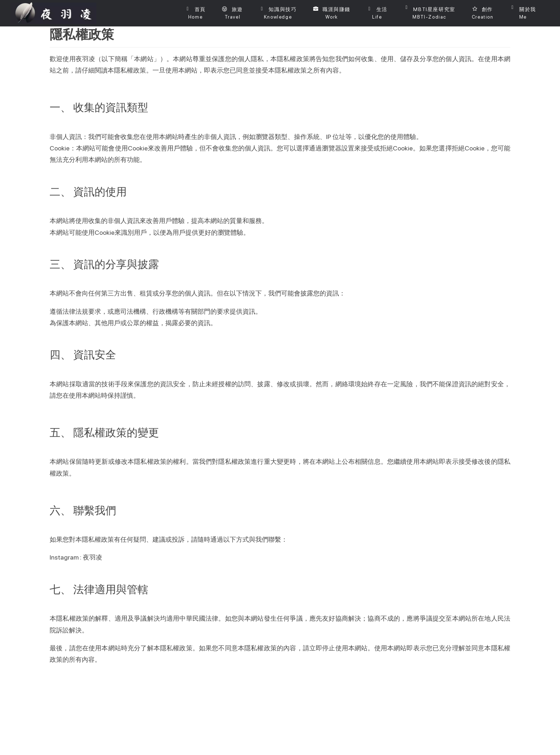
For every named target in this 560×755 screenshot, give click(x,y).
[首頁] (195, 13)
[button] (232, 13)
